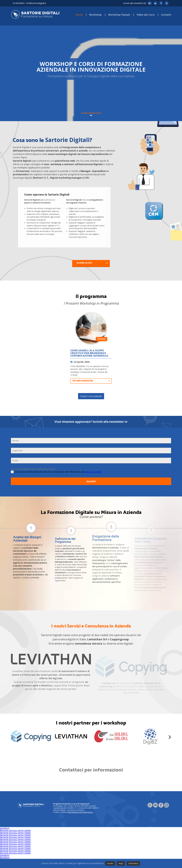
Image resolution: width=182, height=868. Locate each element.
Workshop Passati (119, 15)
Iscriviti (91, 482)
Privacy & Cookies (93, 472)
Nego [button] (121, 863)
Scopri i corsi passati (91, 396)
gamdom (5, 828)
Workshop (95, 15)
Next (170, 736)
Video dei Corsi (146, 15)
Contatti (166, 15)
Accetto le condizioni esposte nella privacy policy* (33, 469)
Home (79, 15)
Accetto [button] (110, 863)
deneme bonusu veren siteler (15, 830)
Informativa (133, 863)
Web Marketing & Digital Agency (80, 812)
